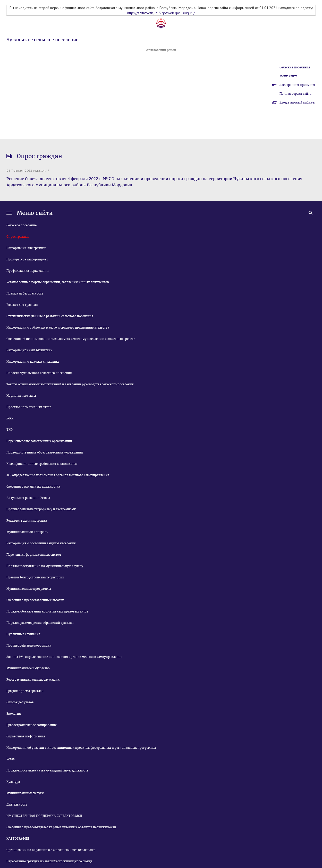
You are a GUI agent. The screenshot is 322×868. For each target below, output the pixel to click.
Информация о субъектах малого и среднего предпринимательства (58, 328)
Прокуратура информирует (27, 259)
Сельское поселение (22, 225)
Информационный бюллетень (29, 350)
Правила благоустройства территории (35, 577)
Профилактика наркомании (28, 271)
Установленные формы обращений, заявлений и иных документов (58, 282)
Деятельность (17, 805)
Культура (13, 782)
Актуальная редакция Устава (28, 498)
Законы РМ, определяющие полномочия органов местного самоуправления (64, 657)
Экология (14, 714)
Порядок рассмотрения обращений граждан (40, 623)
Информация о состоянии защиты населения (41, 543)
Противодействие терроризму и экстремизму (41, 509)
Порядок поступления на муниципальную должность (47, 770)
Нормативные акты (21, 396)
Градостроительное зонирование (32, 725)
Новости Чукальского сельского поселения (39, 373)
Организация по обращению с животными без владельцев (51, 850)
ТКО (10, 430)
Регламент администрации (27, 521)
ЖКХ (10, 418)
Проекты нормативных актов (29, 407)
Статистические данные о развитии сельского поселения (50, 316)
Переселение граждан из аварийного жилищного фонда (49, 861)
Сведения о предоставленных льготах (35, 600)
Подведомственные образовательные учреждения (45, 452)
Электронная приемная (297, 85)
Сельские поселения (295, 67)
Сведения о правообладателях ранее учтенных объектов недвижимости (61, 827)
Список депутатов (20, 702)
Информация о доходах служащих (33, 362)
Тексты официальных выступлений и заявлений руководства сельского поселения (70, 384)
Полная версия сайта (295, 94)
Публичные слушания (23, 634)
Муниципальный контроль (27, 532)
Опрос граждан (18, 237)
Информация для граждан (26, 248)
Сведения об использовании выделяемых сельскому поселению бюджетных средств (71, 339)
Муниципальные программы (29, 589)
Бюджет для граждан (22, 305)
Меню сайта (288, 76)
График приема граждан (25, 691)
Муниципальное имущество (28, 668)
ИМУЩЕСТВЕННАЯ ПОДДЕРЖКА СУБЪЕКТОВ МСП (44, 816)
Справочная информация (26, 736)
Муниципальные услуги (25, 793)
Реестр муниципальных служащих (33, 680)
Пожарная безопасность (25, 293)
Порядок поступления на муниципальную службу (45, 566)
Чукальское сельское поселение (42, 40)
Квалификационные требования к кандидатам (42, 464)
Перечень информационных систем (34, 555)
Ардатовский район (161, 50)
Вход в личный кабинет (298, 102)
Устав (11, 759)
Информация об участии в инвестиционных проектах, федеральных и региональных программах (81, 748)
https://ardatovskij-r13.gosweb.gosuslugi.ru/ (161, 13)
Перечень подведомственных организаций (39, 441)
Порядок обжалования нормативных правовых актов (47, 611)
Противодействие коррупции (29, 646)
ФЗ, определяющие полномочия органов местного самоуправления (58, 475)
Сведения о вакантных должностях (33, 487)
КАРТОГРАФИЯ (18, 839)
